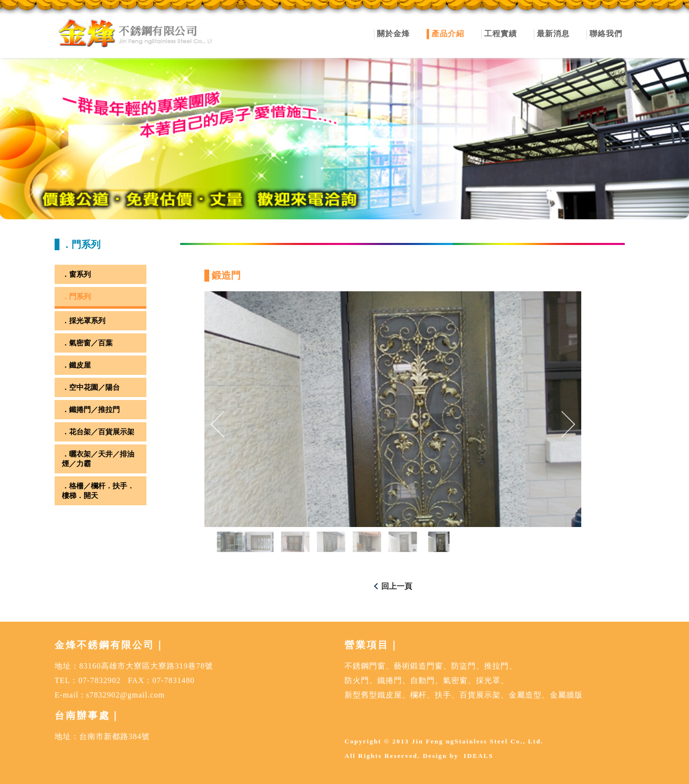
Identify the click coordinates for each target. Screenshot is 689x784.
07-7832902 (99, 680)
